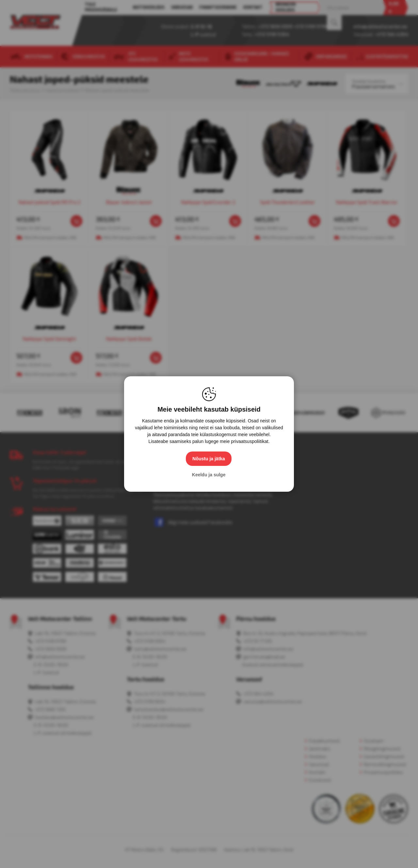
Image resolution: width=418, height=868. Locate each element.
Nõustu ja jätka (209, 459)
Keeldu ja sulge (209, 475)
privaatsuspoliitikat (249, 441)
